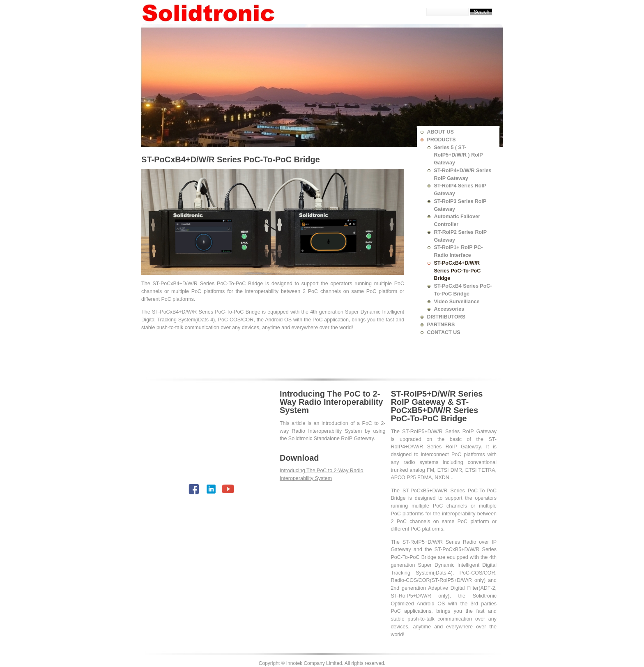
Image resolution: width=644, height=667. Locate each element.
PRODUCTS (442, 140)
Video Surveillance (457, 302)
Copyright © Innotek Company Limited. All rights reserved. (322, 663)
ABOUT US (440, 132)
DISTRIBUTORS (446, 317)
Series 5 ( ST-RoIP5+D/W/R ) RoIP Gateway (459, 155)
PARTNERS (441, 325)
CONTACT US (444, 332)
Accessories (449, 309)
